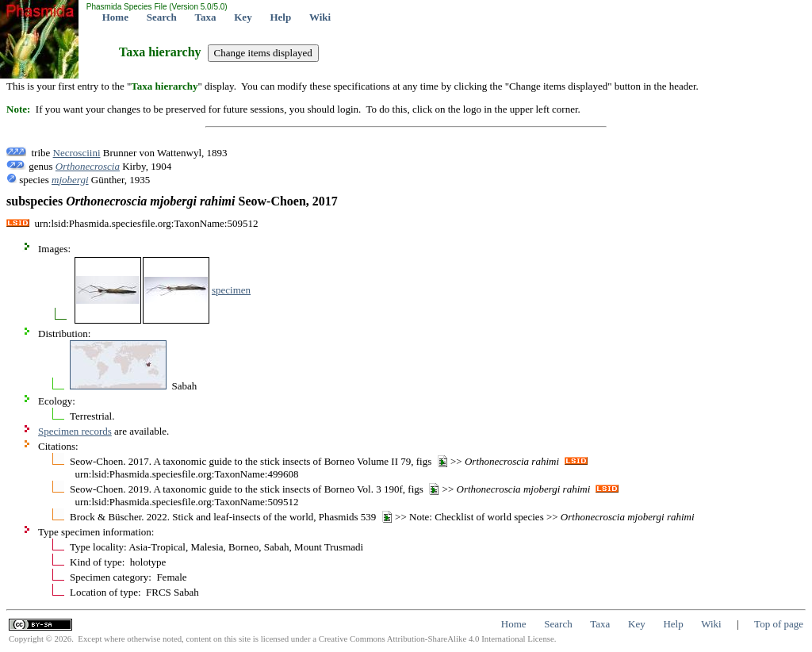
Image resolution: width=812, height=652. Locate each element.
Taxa (206, 17)
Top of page (779, 624)
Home (115, 17)
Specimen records (75, 431)
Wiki (320, 17)
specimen (231, 290)
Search (162, 17)
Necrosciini (77, 153)
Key (243, 17)
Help (280, 17)
